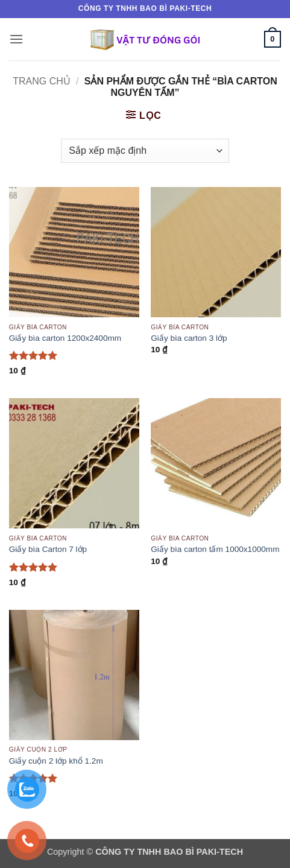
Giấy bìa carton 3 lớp (189, 338)
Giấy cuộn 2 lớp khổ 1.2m (56, 761)
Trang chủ (42, 81)
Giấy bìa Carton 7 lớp (48, 549)
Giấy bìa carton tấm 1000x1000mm (215, 549)
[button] (16, 39)
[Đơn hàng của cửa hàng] (145, 151)
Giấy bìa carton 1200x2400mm (65, 338)
